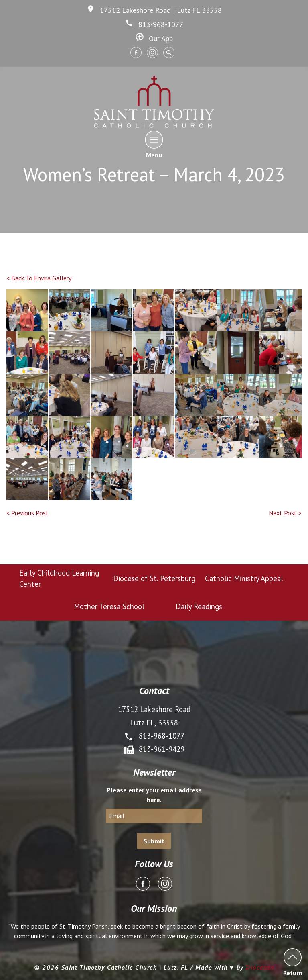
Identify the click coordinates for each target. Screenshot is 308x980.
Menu (154, 144)
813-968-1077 (154, 24)
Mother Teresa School (109, 606)
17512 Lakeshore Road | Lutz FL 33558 (154, 10)
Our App (154, 38)
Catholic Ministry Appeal (244, 578)
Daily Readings (199, 606)
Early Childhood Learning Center (59, 578)
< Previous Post (27, 513)
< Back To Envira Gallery (39, 278)
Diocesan (260, 967)
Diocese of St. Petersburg (154, 578)
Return (293, 962)
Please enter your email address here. (154, 795)
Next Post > (285, 513)
